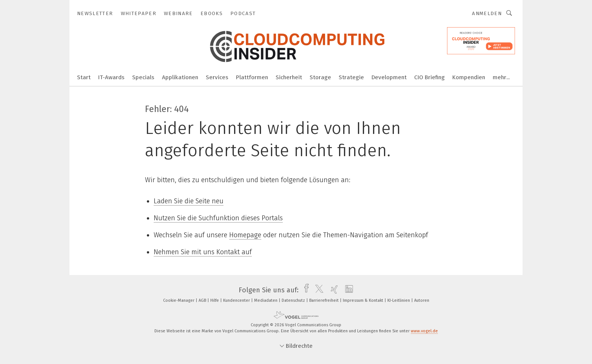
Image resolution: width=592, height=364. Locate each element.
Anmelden (487, 13)
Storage (320, 77)
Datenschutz (294, 300)
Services (217, 77)
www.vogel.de (424, 331)
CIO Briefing (429, 77)
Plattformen (252, 77)
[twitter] (317, 290)
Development (389, 77)
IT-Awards (111, 77)
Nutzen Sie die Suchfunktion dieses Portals (218, 218)
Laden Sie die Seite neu (189, 201)
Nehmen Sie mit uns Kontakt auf (203, 252)
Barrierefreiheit (325, 300)
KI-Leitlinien (399, 300)
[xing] (332, 290)
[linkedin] (347, 290)
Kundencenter (237, 300)
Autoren (422, 300)
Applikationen (180, 77)
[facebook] (304, 290)
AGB (203, 300)
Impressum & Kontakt (364, 300)
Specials (143, 77)
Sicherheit (289, 77)
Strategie (351, 77)
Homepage (245, 235)
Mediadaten (266, 300)
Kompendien (469, 77)
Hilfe (215, 300)
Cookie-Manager (179, 300)
